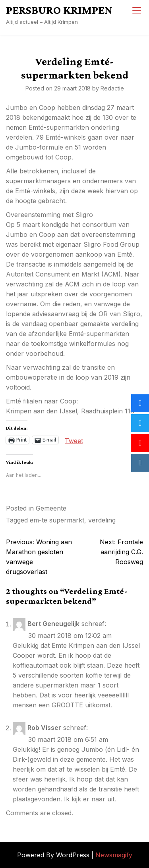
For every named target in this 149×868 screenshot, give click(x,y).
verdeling (102, 520)
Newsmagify (114, 855)
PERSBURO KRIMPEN (59, 10)
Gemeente (51, 508)
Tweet (74, 440)
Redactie (112, 88)
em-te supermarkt (57, 520)
